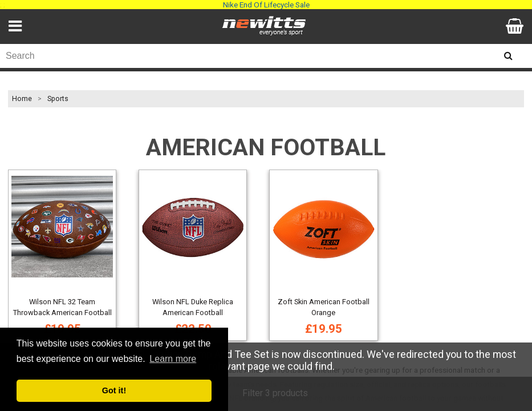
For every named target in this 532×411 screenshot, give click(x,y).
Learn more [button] (173, 359)
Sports (58, 99)
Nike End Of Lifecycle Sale (266, 5)
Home (22, 99)
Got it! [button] (114, 390)
